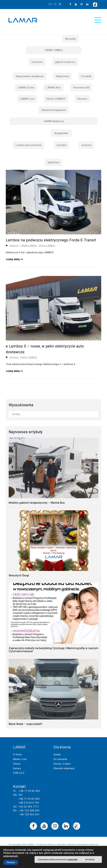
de (55, 4)
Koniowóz (37, 62)
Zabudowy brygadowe (53, 110)
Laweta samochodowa (28, 145)
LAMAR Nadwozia (54, 121)
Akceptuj (11, 862)
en (50, 4)
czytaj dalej (13, 259)
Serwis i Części (62, 764)
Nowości (82, 99)
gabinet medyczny (65, 62)
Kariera (17, 768)
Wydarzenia (62, 76)
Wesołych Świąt (19, 575)
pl (60, 4)
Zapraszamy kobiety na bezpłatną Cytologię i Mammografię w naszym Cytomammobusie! (53, 650)
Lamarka (61, 145)
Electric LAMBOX (56, 99)
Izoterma (86, 145)
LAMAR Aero (54, 88)
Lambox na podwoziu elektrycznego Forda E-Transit (51, 240)
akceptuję (90, 859)
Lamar (23, 20)
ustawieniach (11, 856)
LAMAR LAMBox (54, 50)
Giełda (57, 755)
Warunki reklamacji (64, 768)
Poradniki (86, 76)
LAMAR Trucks (26, 88)
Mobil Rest (53, 162)
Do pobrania (60, 759)
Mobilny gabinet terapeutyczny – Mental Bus (37, 503)
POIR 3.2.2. (19, 773)
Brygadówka (61, 133)
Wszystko (71, 39)
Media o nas (20, 759)
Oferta (17, 764)
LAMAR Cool (27, 99)
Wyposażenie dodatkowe (30, 76)
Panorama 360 (81, 88)
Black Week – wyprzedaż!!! (25, 724)
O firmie (17, 755)
